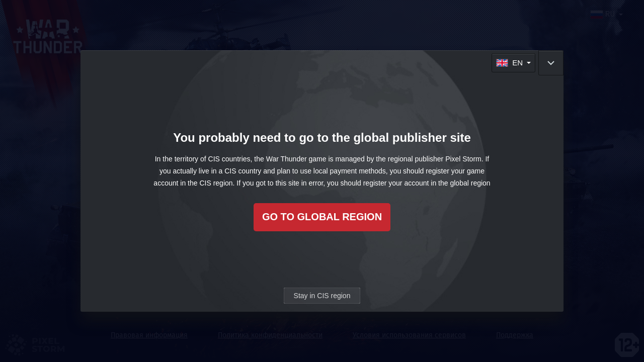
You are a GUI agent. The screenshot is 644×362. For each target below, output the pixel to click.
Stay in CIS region (322, 296)
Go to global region (322, 217)
